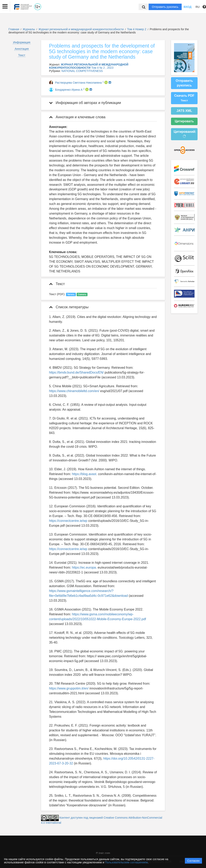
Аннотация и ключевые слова (77, 117)
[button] (5, 6)
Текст (22, 55)
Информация (22, 42)
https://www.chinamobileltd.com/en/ (74, 391)
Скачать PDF (184, 98)
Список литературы (69, 307)
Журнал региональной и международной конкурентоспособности (81, 29)
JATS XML (184, 111)
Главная (14, 29)
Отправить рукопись (165, 7)
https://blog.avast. (84, 474)
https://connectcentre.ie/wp (68, 521)
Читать (71, 294)
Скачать (82, 294)
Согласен (193, 861)
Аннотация (22, 49)
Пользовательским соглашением (126, 862)
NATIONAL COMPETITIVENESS (82, 71)
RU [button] (198, 7)
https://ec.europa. (84, 567)
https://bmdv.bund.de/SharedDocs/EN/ (76, 372)
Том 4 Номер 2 (137, 29)
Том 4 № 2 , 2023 (102, 68)
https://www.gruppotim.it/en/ (69, 688)
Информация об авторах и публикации (85, 103)
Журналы (29, 29)
